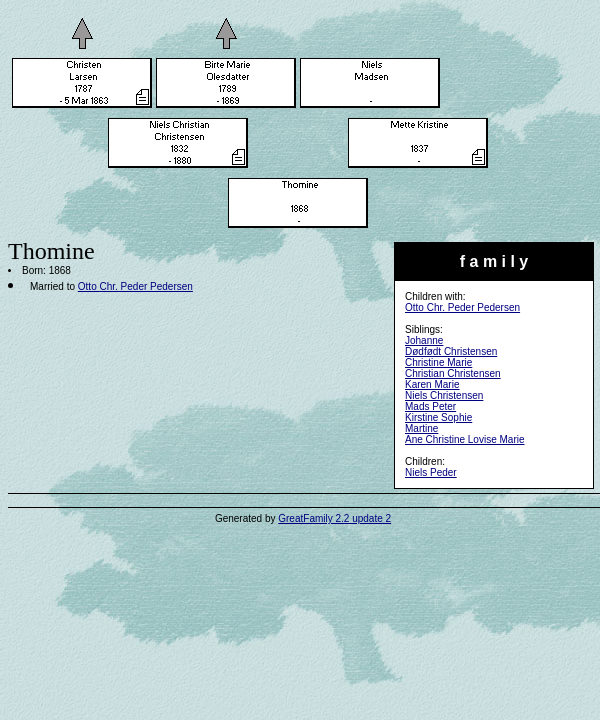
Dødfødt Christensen (451, 351)
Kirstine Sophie (438, 417)
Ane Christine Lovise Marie (465, 439)
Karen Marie (432, 384)
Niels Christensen (444, 395)
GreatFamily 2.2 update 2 (334, 518)
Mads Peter (430, 406)
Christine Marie (438, 362)
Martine (421, 428)
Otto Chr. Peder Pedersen (462, 307)
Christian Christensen (453, 373)
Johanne (424, 340)
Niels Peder (431, 472)
